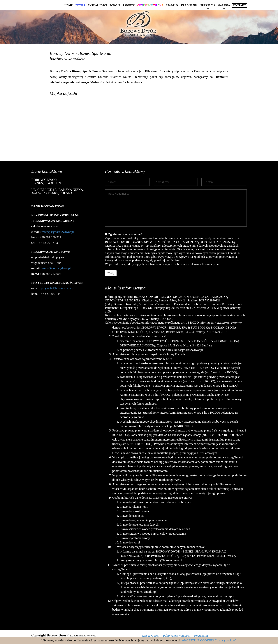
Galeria (224, 5)
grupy (45, 268)
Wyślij (111, 273)
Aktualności (97, 5)
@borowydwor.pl (60, 268)
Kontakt (239, 5)
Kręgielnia (189, 5)
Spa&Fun (172, 5)
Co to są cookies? (226, 640)
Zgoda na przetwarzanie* (176, 249)
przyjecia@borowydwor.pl (58, 288)
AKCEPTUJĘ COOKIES (198, 640)
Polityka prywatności (176, 636)
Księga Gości (150, 636)
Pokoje (115, 5)
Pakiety (129, 5)
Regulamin (201, 636)
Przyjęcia (208, 5)
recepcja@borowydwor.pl (58, 232)
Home (69, 5)
